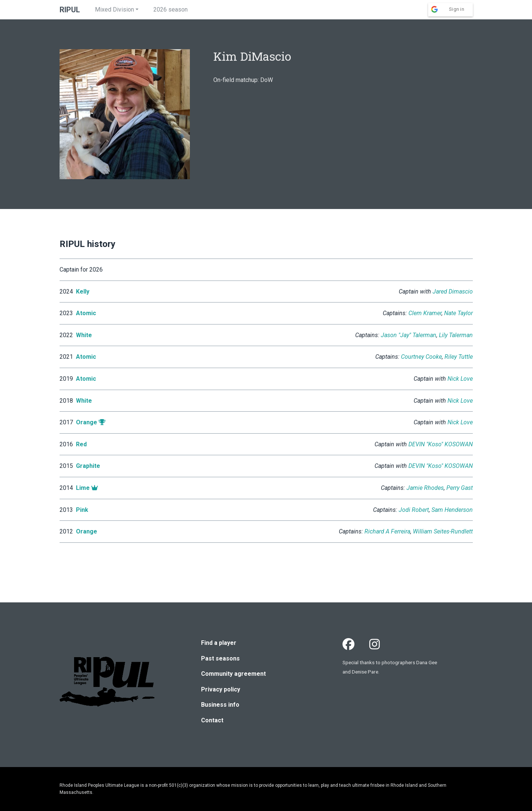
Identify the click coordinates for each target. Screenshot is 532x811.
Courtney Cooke (421, 357)
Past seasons (220, 658)
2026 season (171, 9)
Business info (220, 705)
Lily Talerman (456, 335)
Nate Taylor (458, 313)
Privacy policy (221, 689)
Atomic (86, 313)
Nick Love (460, 379)
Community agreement (233, 674)
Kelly (83, 292)
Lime (83, 488)
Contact (212, 720)
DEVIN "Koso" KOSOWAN (441, 444)
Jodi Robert (414, 510)
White (84, 335)
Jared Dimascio (453, 292)
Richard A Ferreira (387, 531)
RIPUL (70, 10)
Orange (87, 422)
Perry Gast (460, 488)
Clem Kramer (425, 313)
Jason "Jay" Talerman (409, 335)
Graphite (88, 466)
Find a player (219, 643)
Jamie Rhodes (425, 488)
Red (81, 444)
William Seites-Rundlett (443, 531)
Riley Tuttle (459, 357)
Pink (82, 510)
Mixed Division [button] (114, 9)
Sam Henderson (452, 510)
